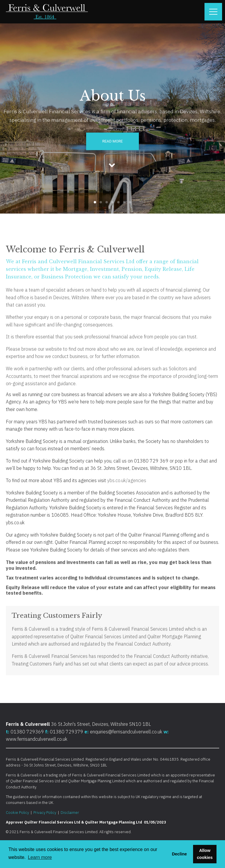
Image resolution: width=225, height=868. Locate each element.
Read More (112, 141)
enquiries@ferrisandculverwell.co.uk (126, 732)
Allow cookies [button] (205, 854)
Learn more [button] (40, 857)
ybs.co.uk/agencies (127, 480)
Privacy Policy (45, 813)
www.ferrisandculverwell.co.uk (37, 739)
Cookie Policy (17, 813)
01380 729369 (27, 732)
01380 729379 (67, 732)
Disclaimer (70, 813)
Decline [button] (179, 854)
